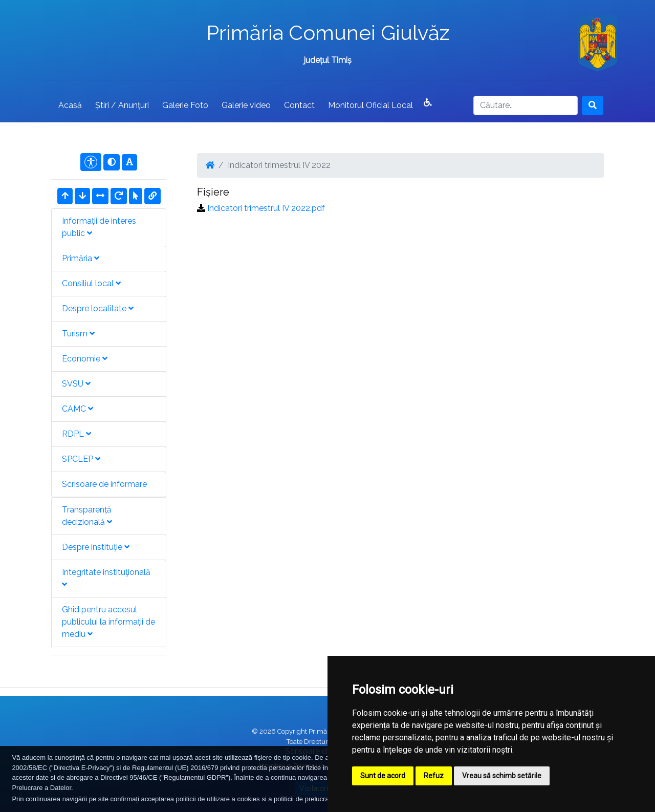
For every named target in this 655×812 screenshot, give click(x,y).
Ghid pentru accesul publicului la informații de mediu (108, 622)
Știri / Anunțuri (122, 105)
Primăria (81, 258)
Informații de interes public (99, 227)
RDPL (77, 434)
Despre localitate (98, 308)
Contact (299, 105)
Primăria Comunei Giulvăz (328, 33)
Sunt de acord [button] (383, 776)
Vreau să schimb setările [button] (502, 776)
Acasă (70, 105)
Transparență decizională (87, 516)
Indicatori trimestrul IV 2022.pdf (266, 208)
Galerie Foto (185, 105)
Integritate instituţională (106, 578)
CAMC (78, 409)
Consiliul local (91, 283)
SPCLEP (81, 459)
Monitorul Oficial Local (370, 105)
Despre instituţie (96, 547)
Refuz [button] (434, 776)
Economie (85, 359)
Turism (78, 334)
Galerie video (246, 105)
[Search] (526, 105)
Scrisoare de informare (104, 484)
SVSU (76, 384)
